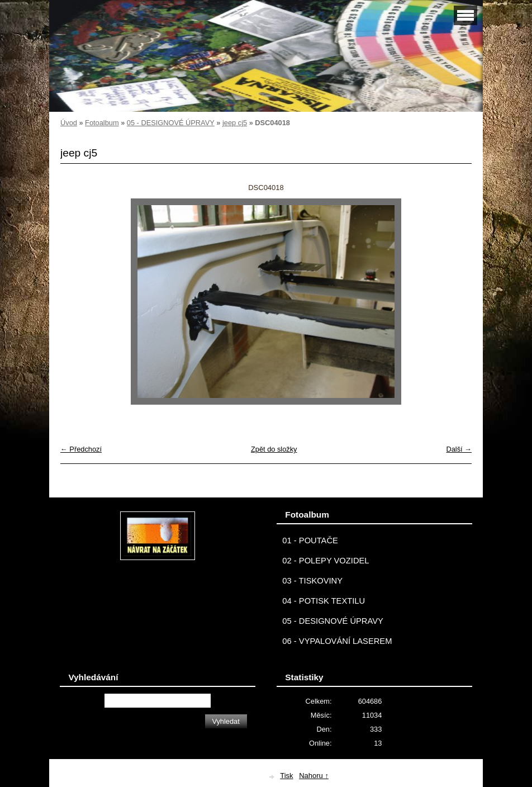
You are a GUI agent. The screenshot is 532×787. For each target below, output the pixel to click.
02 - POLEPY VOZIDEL (326, 561)
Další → (459, 449)
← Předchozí (81, 449)
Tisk (286, 776)
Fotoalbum (102, 123)
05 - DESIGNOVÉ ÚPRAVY (171, 123)
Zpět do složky (274, 449)
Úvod (69, 123)
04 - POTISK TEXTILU (324, 601)
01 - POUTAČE (310, 541)
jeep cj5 (235, 123)
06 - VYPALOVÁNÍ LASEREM (337, 641)
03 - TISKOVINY (312, 581)
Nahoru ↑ (314, 776)
